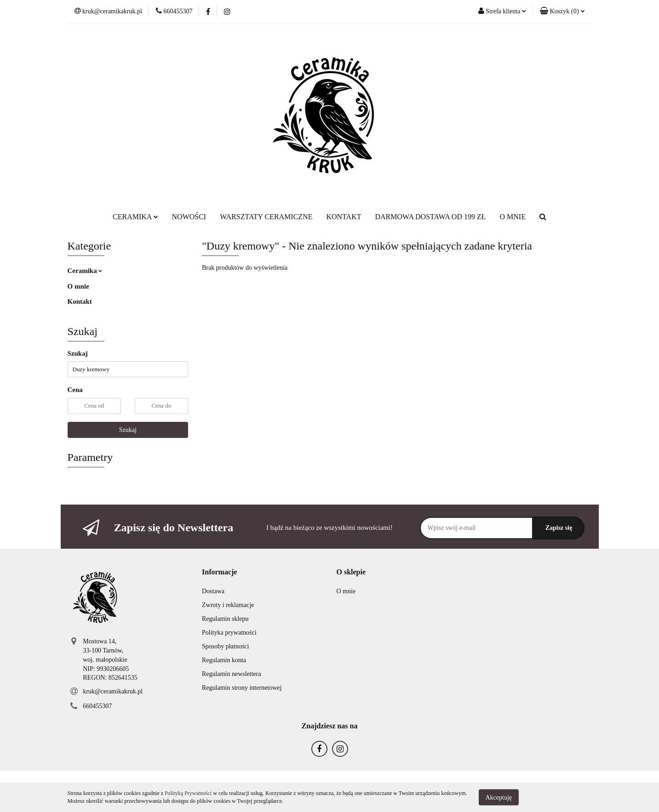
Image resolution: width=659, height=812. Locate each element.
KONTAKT (344, 217)
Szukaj (128, 430)
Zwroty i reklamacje (228, 605)
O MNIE (512, 217)
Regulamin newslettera (232, 674)
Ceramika (85, 271)
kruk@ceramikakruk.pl (113, 691)
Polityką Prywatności (188, 793)
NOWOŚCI (189, 217)
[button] (562, 11)
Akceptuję (499, 797)
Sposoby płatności (225, 646)
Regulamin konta (224, 660)
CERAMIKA (135, 217)
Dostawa (213, 591)
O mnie (78, 286)
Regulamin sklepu (225, 619)
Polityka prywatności (229, 633)
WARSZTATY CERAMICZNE (266, 217)
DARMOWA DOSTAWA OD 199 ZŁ (430, 217)
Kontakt (80, 301)
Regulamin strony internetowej (242, 688)
